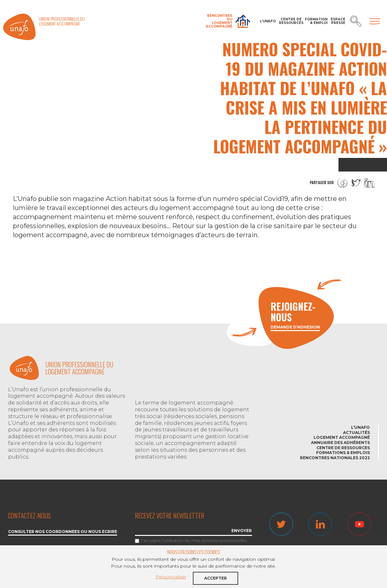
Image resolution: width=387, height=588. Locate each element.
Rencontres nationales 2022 (335, 458)
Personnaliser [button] (171, 577)
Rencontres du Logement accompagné (219, 21)
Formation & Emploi (316, 21)
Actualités (356, 433)
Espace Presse (338, 21)
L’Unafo (268, 21)
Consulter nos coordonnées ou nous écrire (63, 532)
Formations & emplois (343, 453)
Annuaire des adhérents (340, 443)
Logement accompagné (342, 437)
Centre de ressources (290, 21)
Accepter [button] (216, 578)
